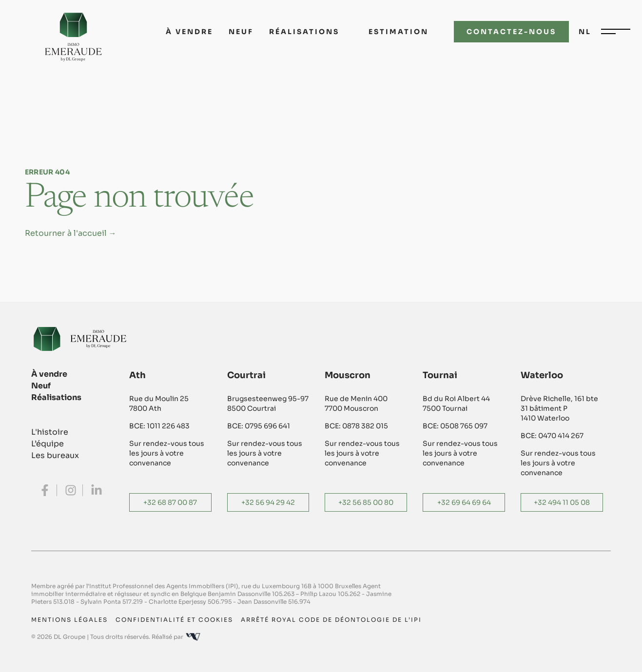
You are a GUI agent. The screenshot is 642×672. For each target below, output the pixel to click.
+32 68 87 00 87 (170, 502)
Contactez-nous (511, 32)
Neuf (241, 32)
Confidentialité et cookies (174, 620)
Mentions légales (69, 620)
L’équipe (48, 444)
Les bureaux (55, 455)
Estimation (399, 32)
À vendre (189, 32)
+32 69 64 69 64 (464, 502)
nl (585, 32)
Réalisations (304, 32)
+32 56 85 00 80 (366, 502)
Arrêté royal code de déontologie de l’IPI (331, 620)
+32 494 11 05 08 (562, 502)
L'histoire (50, 432)
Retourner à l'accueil (71, 233)
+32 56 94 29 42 (268, 502)
